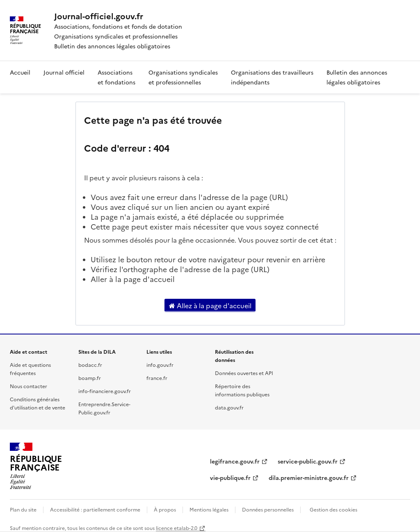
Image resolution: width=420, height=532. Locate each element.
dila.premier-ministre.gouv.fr (309, 477)
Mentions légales (209, 509)
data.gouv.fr (229, 407)
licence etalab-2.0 (177, 528)
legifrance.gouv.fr (235, 461)
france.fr (157, 378)
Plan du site (23, 509)
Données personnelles (268, 509)
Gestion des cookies (333, 509)
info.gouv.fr (160, 365)
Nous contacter (29, 386)
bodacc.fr (90, 365)
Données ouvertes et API (244, 373)
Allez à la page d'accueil (210, 305)
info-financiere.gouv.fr (105, 391)
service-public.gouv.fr (308, 461)
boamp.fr (90, 378)
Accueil (20, 72)
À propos (165, 509)
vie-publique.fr (230, 477)
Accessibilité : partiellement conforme (95, 509)
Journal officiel (64, 72)
